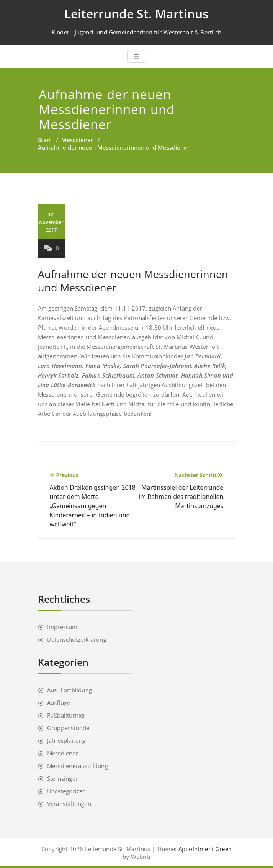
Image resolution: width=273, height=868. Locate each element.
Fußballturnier (66, 715)
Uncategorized (67, 791)
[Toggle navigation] (137, 56)
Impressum (62, 627)
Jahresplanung (66, 740)
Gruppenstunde (68, 728)
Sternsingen (63, 778)
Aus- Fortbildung (69, 690)
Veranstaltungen (69, 804)
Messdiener (77, 140)
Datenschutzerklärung (77, 639)
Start (45, 140)
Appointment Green (204, 849)
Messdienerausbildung (78, 766)
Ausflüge (59, 703)
